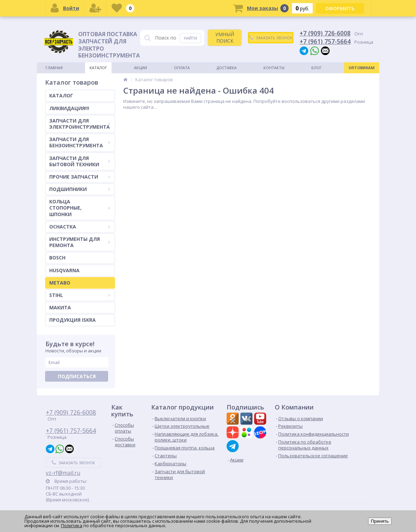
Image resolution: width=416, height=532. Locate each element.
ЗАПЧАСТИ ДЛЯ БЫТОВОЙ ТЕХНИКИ (80, 161)
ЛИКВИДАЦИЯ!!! (69, 108)
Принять (380, 521)
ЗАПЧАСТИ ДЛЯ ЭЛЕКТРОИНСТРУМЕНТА (80, 124)
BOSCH (57, 258)
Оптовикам (362, 68)
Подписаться (77, 376)
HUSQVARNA (64, 270)
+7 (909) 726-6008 (325, 33)
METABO (60, 283)
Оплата (182, 68)
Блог (316, 68)
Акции (141, 68)
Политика (72, 525)
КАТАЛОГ (61, 95)
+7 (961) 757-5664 (325, 41)
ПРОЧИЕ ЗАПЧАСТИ (80, 177)
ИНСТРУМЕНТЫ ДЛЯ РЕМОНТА (80, 242)
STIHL (80, 295)
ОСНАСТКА (80, 227)
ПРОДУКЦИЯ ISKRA (72, 320)
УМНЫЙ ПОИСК (225, 37)
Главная (54, 68)
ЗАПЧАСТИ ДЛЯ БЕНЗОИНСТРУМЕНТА (80, 142)
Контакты (274, 68)
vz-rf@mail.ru (63, 473)
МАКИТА (60, 307)
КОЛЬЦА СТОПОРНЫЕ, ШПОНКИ (80, 208)
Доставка (227, 68)
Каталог (98, 68)
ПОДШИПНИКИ (80, 189)
